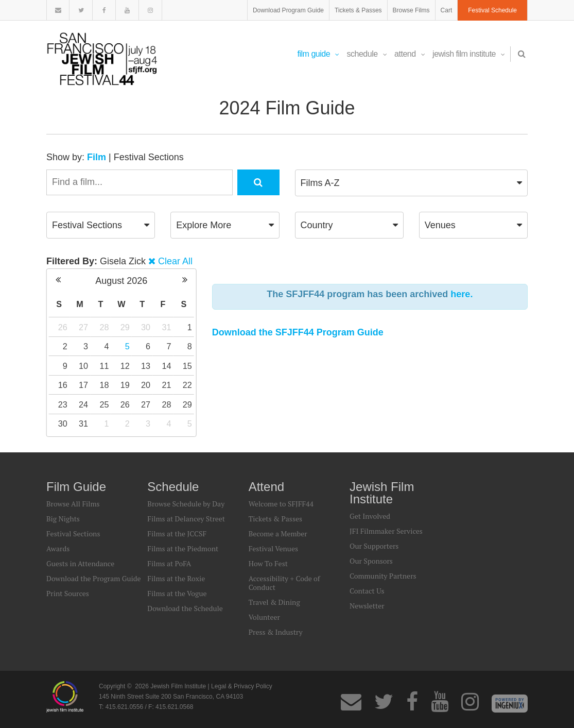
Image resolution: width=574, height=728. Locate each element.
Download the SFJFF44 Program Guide (298, 332)
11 (104, 366)
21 (166, 385)
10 (83, 366)
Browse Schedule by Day (186, 504)
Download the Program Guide (93, 578)
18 (104, 385)
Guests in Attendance (80, 563)
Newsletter (367, 606)
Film (97, 157)
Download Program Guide (288, 10)
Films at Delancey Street (186, 519)
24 (83, 404)
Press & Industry (276, 632)
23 (63, 404)
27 (83, 327)
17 (83, 385)
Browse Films (411, 10)
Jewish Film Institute (468, 54)
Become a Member (278, 534)
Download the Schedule (185, 608)
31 (166, 327)
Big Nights (63, 519)
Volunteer (264, 617)
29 (125, 327)
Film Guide (318, 54)
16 (63, 385)
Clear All (175, 261)
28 (104, 327)
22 (187, 385)
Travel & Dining (274, 602)
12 (125, 366)
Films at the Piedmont (183, 548)
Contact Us (367, 591)
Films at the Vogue (177, 593)
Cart (447, 10)
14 (166, 366)
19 (125, 385)
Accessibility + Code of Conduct (284, 583)
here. (462, 294)
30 (146, 327)
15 (187, 366)
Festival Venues (273, 548)
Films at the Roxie (176, 578)
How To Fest (268, 563)
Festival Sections (149, 157)
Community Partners (383, 576)
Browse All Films (73, 504)
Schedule (367, 54)
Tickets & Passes (358, 10)
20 (146, 385)
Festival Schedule (492, 10)
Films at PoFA (169, 563)
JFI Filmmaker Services (386, 531)
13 (146, 366)
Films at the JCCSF (177, 534)
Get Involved (370, 516)
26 (63, 327)
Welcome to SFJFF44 (281, 504)
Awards (58, 548)
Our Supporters (374, 546)
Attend (410, 54)
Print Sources (68, 593)
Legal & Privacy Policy (242, 686)
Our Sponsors (371, 561)
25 (104, 404)
